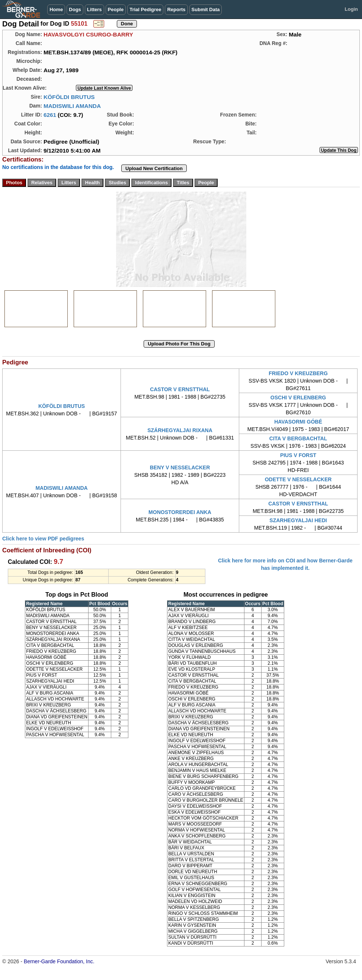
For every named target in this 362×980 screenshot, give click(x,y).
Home (56, 9)
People (116, 9)
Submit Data (206, 9)
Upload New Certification (154, 168)
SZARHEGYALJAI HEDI (298, 520)
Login (351, 9)
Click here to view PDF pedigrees (43, 539)
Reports (176, 9)
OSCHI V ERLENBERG (298, 398)
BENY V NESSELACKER (180, 467)
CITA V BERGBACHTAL (298, 438)
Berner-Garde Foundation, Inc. (59, 961)
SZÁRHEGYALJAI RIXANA (180, 430)
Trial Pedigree (145, 9)
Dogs (75, 9)
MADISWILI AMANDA (72, 106)
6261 (50, 115)
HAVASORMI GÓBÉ (298, 422)
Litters (94, 9)
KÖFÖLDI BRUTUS (69, 97)
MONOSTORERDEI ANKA (180, 512)
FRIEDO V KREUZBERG (298, 373)
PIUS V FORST (298, 455)
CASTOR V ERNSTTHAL (180, 389)
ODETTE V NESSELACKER (298, 479)
